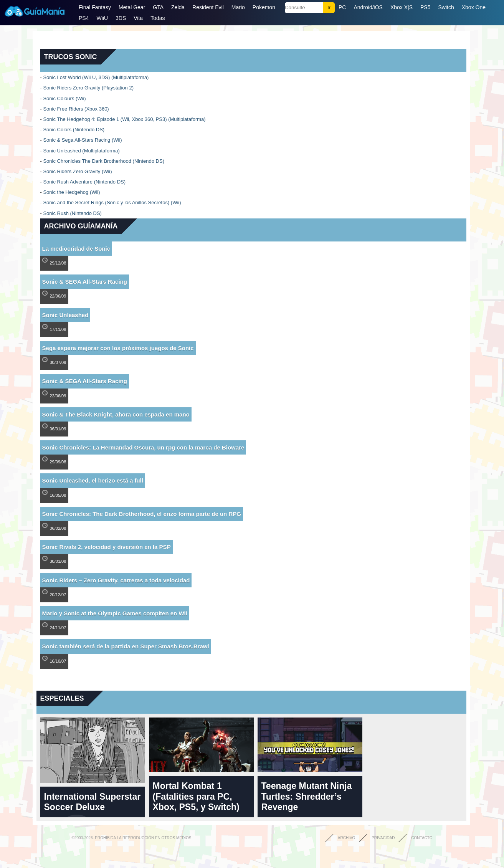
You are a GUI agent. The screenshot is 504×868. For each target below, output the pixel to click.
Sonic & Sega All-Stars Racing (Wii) (82, 140)
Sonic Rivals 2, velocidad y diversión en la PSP (107, 547)
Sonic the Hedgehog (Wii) (71, 192)
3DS (121, 18)
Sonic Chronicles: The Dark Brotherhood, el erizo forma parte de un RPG (142, 514)
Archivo (347, 838)
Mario (238, 7)
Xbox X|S (402, 7)
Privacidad (383, 838)
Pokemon (264, 7)
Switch (446, 7)
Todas (158, 18)
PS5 (425, 7)
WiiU (102, 18)
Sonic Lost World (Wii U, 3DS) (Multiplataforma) (96, 77)
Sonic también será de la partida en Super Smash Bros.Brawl (126, 646)
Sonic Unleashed (65, 315)
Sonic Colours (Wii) (64, 98)
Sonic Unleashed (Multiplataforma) (81, 151)
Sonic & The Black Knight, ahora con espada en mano (116, 414)
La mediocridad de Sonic (76, 249)
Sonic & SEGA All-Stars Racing (85, 282)
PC (342, 7)
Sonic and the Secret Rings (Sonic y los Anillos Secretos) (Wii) (112, 203)
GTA (158, 7)
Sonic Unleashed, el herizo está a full (93, 480)
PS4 (84, 18)
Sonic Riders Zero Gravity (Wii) (77, 171)
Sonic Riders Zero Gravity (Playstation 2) (88, 88)
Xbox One (474, 7)
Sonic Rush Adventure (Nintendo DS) (84, 182)
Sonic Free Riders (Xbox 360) (76, 109)
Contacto (422, 838)
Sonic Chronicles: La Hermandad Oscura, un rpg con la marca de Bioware (143, 447)
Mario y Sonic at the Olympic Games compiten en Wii (115, 613)
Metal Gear (132, 7)
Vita (138, 18)
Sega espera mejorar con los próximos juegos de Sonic (118, 348)
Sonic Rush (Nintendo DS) (72, 213)
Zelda (178, 7)
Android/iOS (368, 7)
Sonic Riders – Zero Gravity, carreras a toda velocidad (116, 580)
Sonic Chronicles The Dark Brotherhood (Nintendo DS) (104, 161)
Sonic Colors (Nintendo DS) (74, 130)
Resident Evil (208, 7)
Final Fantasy (95, 7)
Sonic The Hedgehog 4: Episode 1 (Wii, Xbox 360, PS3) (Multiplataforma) (124, 119)
